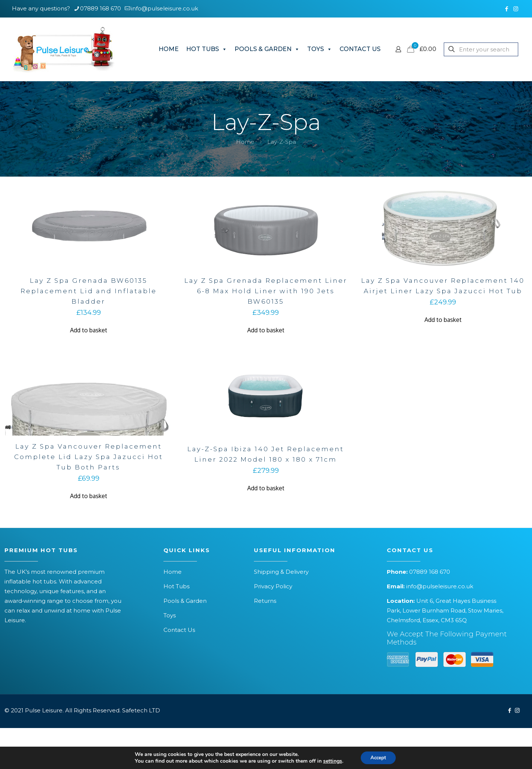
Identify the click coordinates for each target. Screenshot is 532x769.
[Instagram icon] (516, 9)
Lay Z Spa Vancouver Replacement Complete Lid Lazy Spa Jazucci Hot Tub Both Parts (89, 457)
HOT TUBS (207, 49)
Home (245, 142)
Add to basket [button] (89, 330)
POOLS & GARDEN (267, 49)
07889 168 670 (430, 572)
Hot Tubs (176, 586)
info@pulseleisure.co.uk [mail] (165, 8)
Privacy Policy (273, 586)
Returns (265, 601)
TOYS (320, 49)
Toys (170, 615)
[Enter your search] (481, 49)
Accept (378, 757)
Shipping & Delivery (281, 572)
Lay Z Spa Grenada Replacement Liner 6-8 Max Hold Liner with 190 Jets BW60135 (266, 291)
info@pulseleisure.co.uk (440, 586)
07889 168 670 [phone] (101, 8)
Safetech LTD (141, 710)
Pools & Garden (185, 601)
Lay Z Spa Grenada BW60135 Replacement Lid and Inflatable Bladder (89, 291)
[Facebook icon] (506, 9)
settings (331, 761)
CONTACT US (360, 49)
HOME (169, 49)
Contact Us (179, 630)
